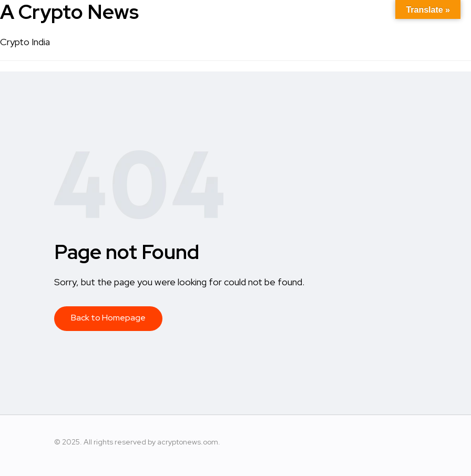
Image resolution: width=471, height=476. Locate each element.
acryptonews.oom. (189, 442)
